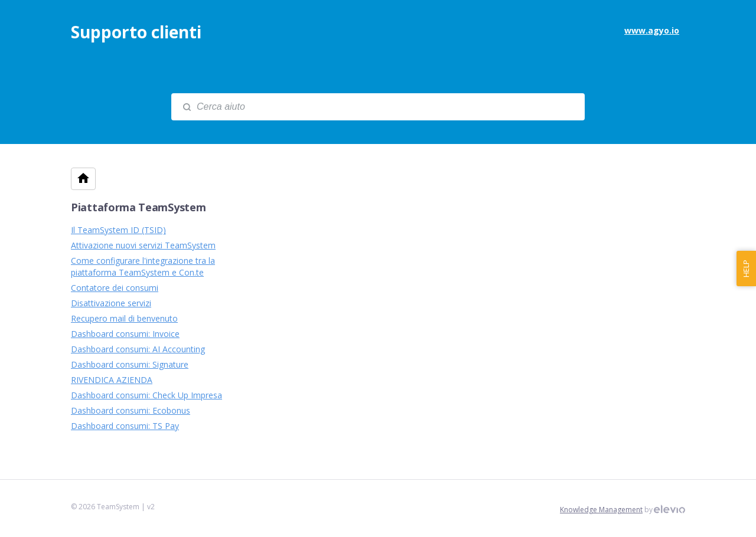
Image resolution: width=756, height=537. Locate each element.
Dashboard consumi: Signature (130, 364)
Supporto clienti (136, 32)
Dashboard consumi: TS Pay (125, 426)
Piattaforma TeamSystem (138, 207)
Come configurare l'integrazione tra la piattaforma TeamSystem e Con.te (143, 266)
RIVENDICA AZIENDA (112, 380)
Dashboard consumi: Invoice (125, 334)
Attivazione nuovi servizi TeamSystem (143, 245)
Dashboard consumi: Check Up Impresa (146, 395)
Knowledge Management (601, 510)
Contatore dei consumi (115, 288)
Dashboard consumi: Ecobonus (131, 410)
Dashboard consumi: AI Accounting (138, 349)
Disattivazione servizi (111, 303)
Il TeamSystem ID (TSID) (118, 230)
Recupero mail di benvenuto (124, 318)
